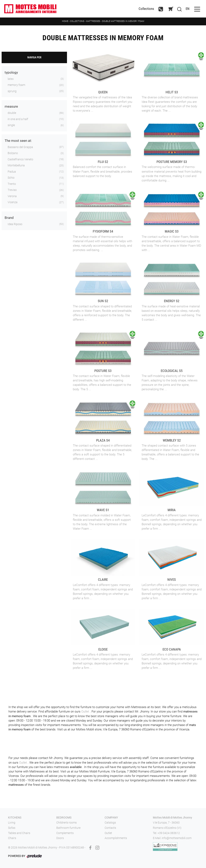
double (12, 113)
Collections (77, 21)
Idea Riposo (15, 224)
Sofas (12, 828)
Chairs (12, 838)
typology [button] (11, 72)
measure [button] (11, 106)
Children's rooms (66, 823)
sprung (12, 91)
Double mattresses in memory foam (123, 21)
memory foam (16, 85)
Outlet (86, 711)
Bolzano (13, 153)
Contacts (110, 828)
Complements (65, 833)
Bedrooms (64, 818)
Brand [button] (9, 218)
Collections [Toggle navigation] (146, 9)
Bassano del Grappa (20, 147)
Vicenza (13, 202)
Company (111, 818)
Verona (12, 196)
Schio (11, 178)
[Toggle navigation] (197, 9)
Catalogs (110, 823)
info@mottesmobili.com (177, 838)
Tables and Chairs (19, 833)
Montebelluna (16, 165)
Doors (60, 838)
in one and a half (18, 119)
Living (12, 823)
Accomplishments (116, 838)
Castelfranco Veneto (20, 159)
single (11, 125)
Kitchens (15, 818)
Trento (12, 184)
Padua (12, 172)
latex (11, 79)
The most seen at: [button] (18, 141)
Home (65, 21)
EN (188, 9)
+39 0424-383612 (169, 833)
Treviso (12, 190)
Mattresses (93, 21)
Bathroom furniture (68, 828)
